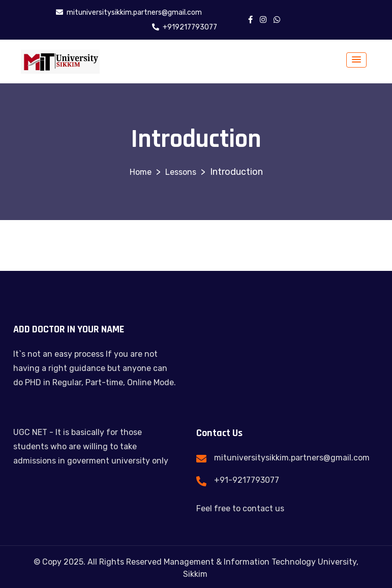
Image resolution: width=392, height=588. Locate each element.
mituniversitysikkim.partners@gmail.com (292, 458)
